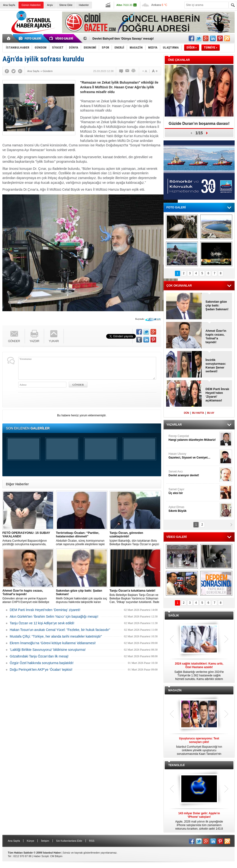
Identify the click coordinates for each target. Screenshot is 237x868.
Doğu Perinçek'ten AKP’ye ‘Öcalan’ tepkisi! (41, 670)
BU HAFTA (198, 413)
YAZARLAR (174, 425)
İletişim (45, 841)
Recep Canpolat (193, 438)
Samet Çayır (193, 491)
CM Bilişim (56, 856)
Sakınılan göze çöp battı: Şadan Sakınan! (217, 305)
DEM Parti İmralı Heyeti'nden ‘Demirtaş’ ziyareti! (45, 610)
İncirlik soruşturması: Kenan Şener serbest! (216, 366)
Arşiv (50, 5)
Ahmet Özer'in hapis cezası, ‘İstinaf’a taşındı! (216, 336)
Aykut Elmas (193, 509)
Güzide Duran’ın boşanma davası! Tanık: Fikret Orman (199, 125)
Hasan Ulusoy (193, 456)
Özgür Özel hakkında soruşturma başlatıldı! (42, 663)
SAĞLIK (174, 616)
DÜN (187, 413)
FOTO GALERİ (176, 207)
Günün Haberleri (31, 5)
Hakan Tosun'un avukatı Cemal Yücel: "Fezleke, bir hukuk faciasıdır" (60, 630)
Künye (30, 841)
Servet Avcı (193, 474)
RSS (92, 841)
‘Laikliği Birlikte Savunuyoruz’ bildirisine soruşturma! (48, 650)
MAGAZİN (175, 690)
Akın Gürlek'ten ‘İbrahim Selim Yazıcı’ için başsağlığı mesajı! (54, 616)
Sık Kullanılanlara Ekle (69, 841)
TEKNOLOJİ (176, 765)
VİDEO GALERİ (177, 537)
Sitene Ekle (66, 5)
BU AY (211, 413)
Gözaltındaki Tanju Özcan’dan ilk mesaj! (39, 656)
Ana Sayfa (9, 5)
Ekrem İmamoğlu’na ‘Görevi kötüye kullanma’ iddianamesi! (53, 643)
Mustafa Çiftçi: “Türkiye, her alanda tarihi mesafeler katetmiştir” (56, 636)
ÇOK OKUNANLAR (179, 286)
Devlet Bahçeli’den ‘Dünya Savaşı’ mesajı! (123, 38)
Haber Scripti (41, 856)
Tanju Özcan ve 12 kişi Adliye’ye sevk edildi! (42, 623)
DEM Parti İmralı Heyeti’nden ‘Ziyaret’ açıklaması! (217, 395)
